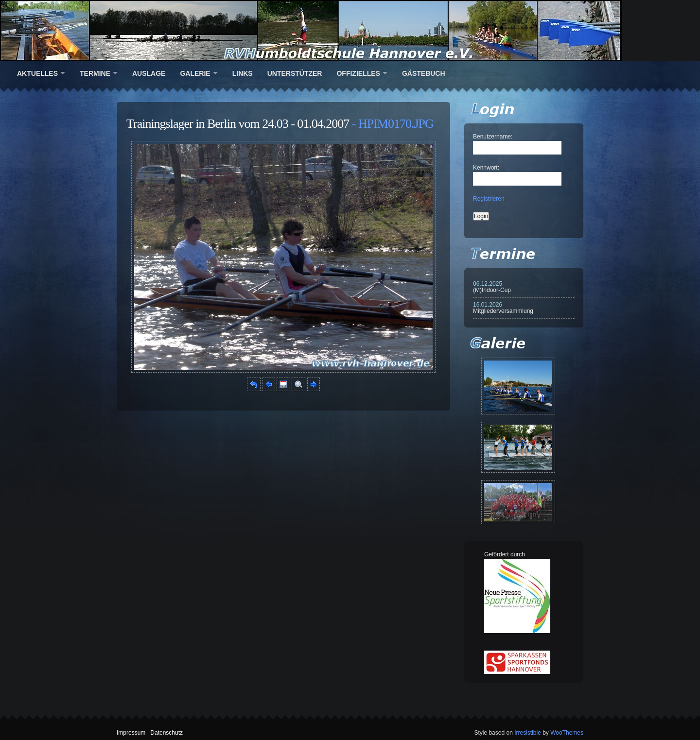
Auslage (149, 73)
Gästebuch (424, 73)
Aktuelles (37, 73)
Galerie (195, 73)
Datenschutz (166, 733)
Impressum (131, 733)
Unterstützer (295, 73)
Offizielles (358, 73)
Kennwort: (486, 168)
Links (243, 73)
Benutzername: (493, 137)
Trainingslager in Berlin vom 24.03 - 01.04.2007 (238, 124)
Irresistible (528, 733)
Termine (95, 73)
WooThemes (567, 733)
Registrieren (489, 199)
